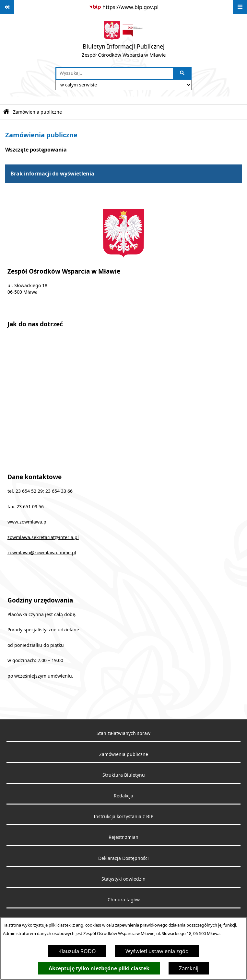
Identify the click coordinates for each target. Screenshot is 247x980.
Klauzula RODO (77, 951)
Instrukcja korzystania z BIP (123, 817)
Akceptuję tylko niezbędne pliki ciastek (99, 968)
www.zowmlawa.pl (28, 522)
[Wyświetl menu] (240, 7)
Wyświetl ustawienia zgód (157, 951)
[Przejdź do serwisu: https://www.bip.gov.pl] (124, 7)
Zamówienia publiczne (37, 112)
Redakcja (123, 796)
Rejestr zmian (123, 837)
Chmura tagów (124, 900)
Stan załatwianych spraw (123, 733)
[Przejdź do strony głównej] (124, 40)
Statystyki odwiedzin (123, 879)
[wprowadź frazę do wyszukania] (115, 73)
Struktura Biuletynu (124, 775)
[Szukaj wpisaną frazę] (183, 73)
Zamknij (189, 968)
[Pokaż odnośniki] (7, 7)
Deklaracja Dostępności (123, 858)
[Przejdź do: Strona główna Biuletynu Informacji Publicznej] (6, 112)
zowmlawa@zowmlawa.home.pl (42, 553)
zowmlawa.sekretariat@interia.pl (43, 537)
